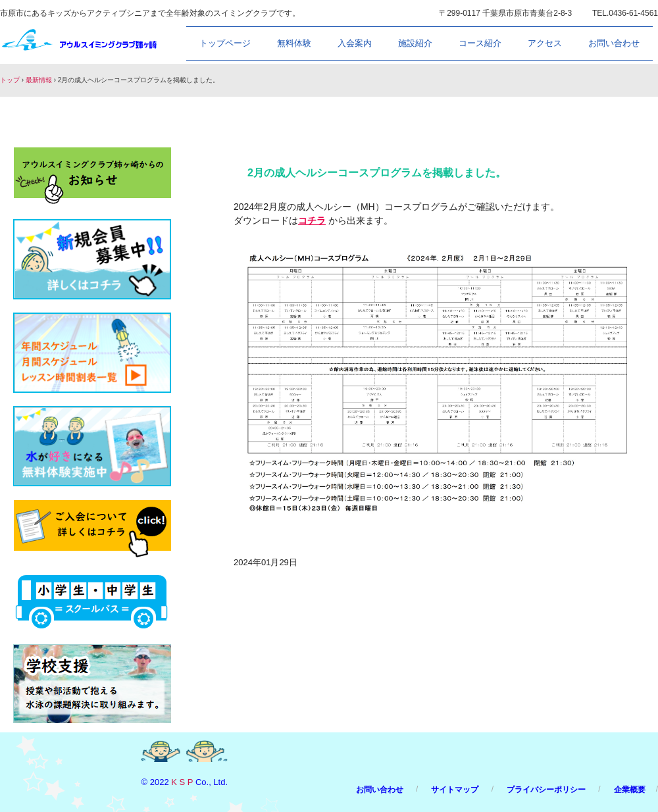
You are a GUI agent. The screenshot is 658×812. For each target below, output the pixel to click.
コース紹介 (480, 43)
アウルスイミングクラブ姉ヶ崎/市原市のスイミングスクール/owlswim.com (80, 42)
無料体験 (294, 43)
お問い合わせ (614, 43)
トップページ (225, 43)
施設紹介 (415, 43)
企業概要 (630, 790)
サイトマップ (455, 790)
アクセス (545, 43)
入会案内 (355, 43)
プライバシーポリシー (546, 790)
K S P (182, 782)
